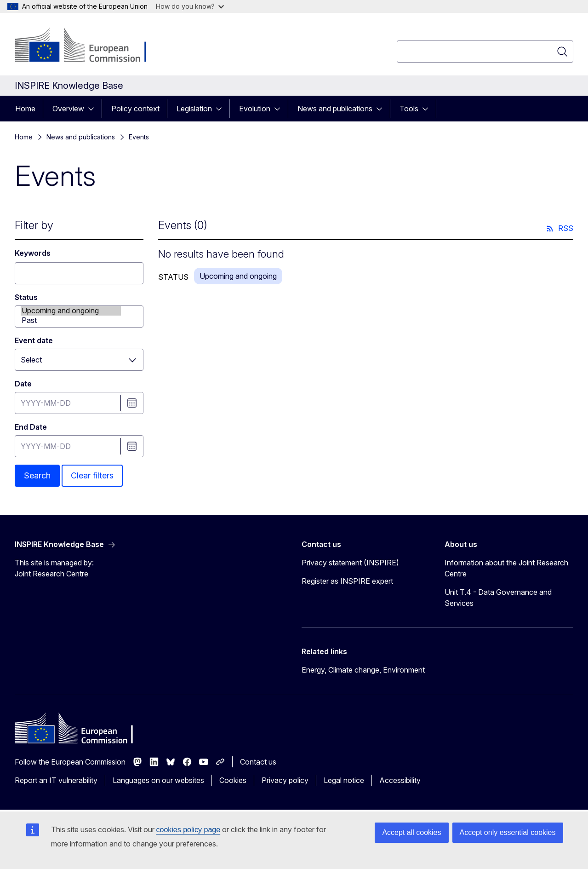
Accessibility (400, 780)
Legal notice (344, 780)
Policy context (135, 109)
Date (23, 384)
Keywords (33, 253)
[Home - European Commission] (89, 46)
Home (25, 109)
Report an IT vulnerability (56, 780)
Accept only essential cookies (508, 832)
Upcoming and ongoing (71, 311)
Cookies (233, 780)
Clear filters (92, 475)
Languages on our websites (158, 780)
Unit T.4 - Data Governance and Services (498, 598)
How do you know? (190, 6)
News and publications (335, 109)
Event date (34, 340)
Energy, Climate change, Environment (363, 670)
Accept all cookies (411, 832)
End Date (31, 427)
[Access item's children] (94, 109)
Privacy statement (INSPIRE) (350, 563)
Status (26, 297)
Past (71, 320)
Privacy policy (285, 780)
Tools (409, 109)
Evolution (255, 109)
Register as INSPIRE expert (347, 581)
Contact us (258, 762)
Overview (68, 109)
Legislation (194, 109)
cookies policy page (188, 830)
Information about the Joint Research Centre (506, 568)
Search (37, 475)
